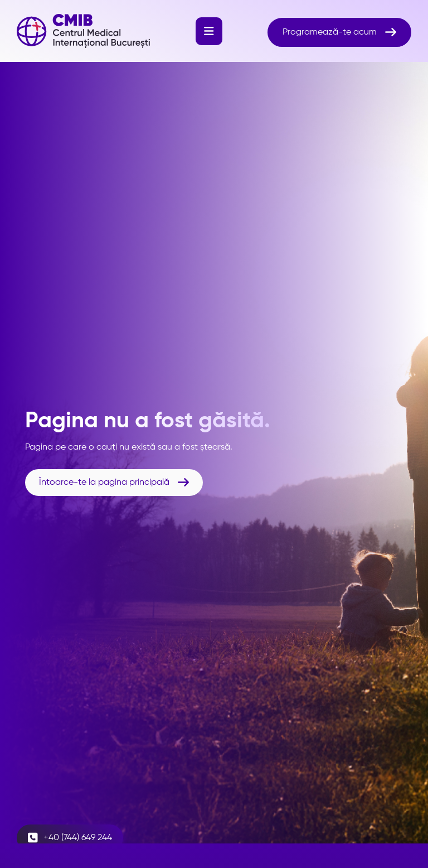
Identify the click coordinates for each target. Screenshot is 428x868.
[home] (83, 31)
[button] (209, 31)
